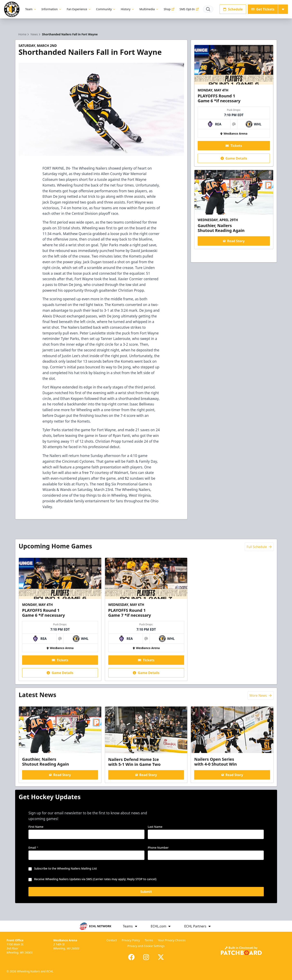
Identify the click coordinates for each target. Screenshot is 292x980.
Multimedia (149, 9)
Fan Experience (79, 9)
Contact (112, 940)
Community (106, 9)
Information (52, 9)
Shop (169, 9)
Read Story (234, 241)
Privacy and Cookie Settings (146, 946)
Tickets (234, 146)
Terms (149, 940)
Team (31, 9)
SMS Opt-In (189, 9)
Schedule (233, 9)
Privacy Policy (131, 940)
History (128, 9)
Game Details (234, 158)
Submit (146, 893)
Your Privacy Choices (172, 940)
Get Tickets (263, 9)
